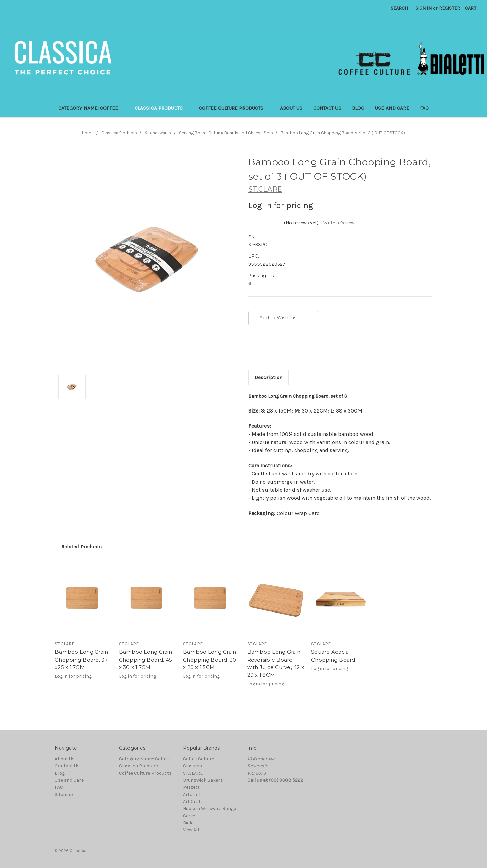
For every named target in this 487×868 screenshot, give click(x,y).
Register (449, 8)
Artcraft (192, 794)
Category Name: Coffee (91, 108)
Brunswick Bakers (203, 780)
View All (191, 830)
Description (269, 377)
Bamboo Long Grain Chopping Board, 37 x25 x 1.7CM (81, 660)
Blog (358, 108)
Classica (192, 766)
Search (399, 8)
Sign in (423, 8)
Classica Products (161, 108)
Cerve (189, 816)
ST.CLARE (193, 773)
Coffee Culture (199, 759)
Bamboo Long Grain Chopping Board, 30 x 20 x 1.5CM (210, 660)
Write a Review (339, 223)
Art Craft (193, 802)
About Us (291, 108)
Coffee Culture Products (234, 108)
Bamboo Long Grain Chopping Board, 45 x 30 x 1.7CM (146, 660)
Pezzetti (192, 787)
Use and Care (392, 108)
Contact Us (327, 108)
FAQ (424, 108)
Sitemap (64, 794)
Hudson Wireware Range (210, 809)
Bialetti (191, 823)
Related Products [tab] (82, 547)
